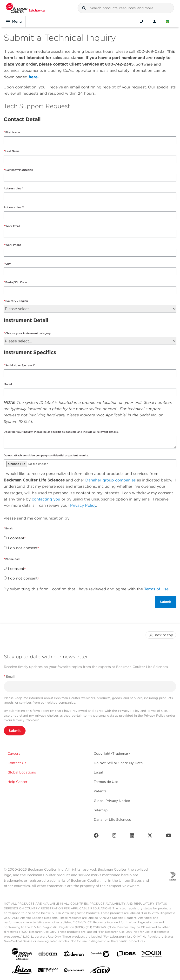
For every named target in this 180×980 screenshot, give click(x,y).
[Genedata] (100, 955)
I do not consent (23, 548)
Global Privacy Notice (112, 801)
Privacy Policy (83, 505)
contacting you (46, 499)
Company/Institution (19, 170)
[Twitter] (150, 837)
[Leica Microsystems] (22, 971)
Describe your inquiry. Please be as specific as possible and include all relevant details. (61, 432)
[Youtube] (169, 837)
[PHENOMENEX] (74, 971)
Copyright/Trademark (112, 753)
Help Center (17, 782)
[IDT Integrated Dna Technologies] (152, 955)
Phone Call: (13, 559)
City (8, 264)
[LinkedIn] (132, 837)
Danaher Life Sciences (112, 820)
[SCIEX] (100, 971)
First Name (13, 132)
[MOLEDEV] (48, 971)
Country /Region (17, 301)
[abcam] (48, 955)
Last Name (12, 151)
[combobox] (126, 8)
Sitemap (101, 810)
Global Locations (22, 772)
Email (9, 677)
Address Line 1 (13, 188)
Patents (100, 791)
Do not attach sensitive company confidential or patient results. (46, 455)
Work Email (13, 226)
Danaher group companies (110, 480)
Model (8, 384)
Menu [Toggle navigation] (14, 22)
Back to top (161, 635)
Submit (15, 731)
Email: (10, 528)
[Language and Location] (167, 22)
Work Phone (13, 245)
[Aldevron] (74, 955)
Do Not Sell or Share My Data (118, 763)
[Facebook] (96, 837)
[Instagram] (114, 837)
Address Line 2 (14, 207)
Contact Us (17, 763)
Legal (98, 772)
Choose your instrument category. (28, 333)
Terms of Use (156, 589)
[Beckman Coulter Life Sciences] (26, 8)
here (33, 77)
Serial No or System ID (20, 365)
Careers (14, 753)
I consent (16, 538)
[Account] (154, 22)
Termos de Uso (106, 782)
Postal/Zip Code (16, 282)
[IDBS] (126, 955)
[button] (84, 8)
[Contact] (141, 22)
